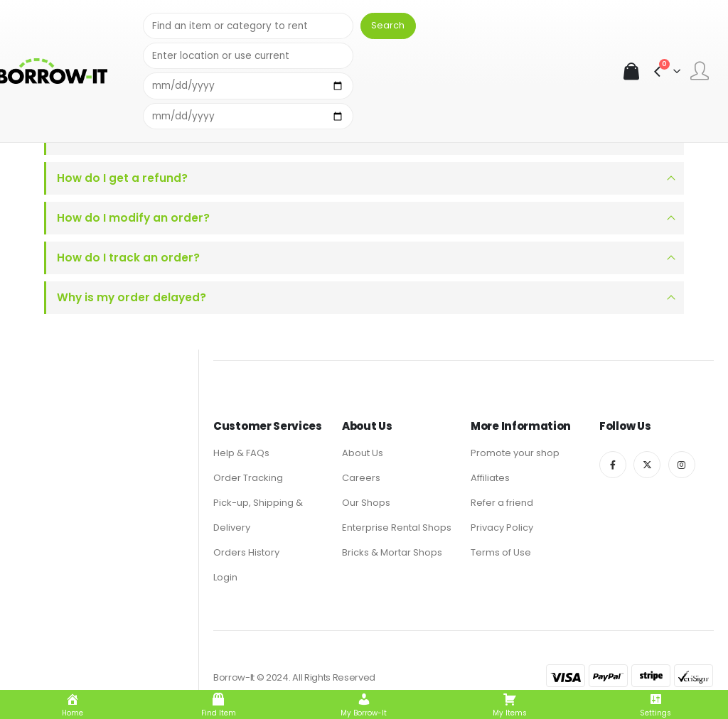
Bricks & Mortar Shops (392, 552)
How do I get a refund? (122, 178)
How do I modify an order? (133, 218)
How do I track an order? (128, 258)
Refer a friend (502, 503)
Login (225, 577)
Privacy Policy (502, 528)
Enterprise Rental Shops (397, 528)
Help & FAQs (241, 453)
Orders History (246, 552)
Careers (361, 478)
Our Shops (366, 503)
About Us (363, 453)
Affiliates (490, 478)
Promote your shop (515, 453)
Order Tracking (248, 478)
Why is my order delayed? (132, 297)
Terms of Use (501, 552)
